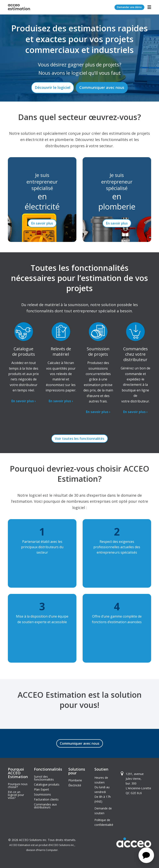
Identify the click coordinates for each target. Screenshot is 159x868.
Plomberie (75, 780)
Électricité (75, 785)
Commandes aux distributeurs (45, 806)
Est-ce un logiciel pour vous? (16, 795)
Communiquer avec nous (102, 87)
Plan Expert (42, 789)
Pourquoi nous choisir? (18, 785)
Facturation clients (46, 799)
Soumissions (42, 794)
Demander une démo (129, 7)
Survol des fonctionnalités (44, 778)
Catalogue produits (47, 784)
